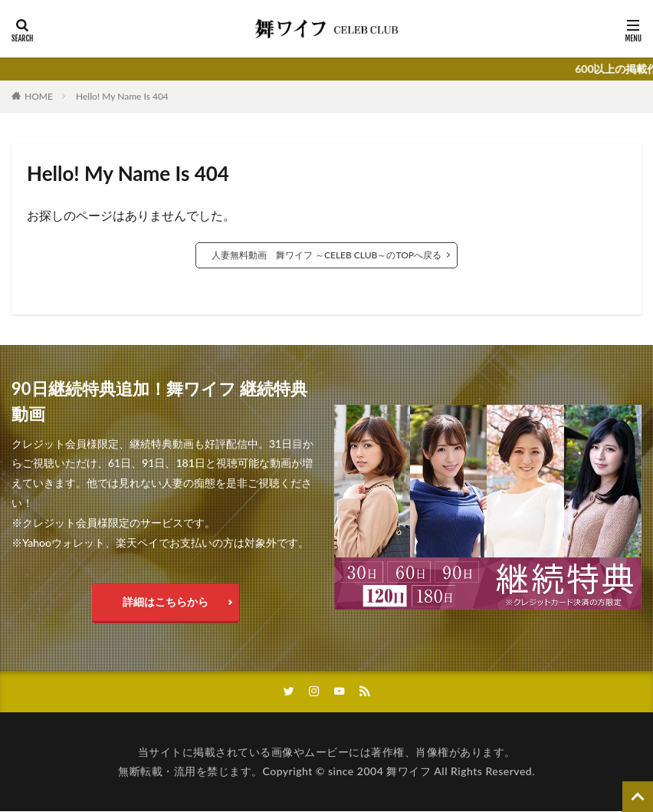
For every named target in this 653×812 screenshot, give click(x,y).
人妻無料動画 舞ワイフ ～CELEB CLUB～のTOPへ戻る (326, 255)
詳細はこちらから (166, 602)
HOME (39, 96)
